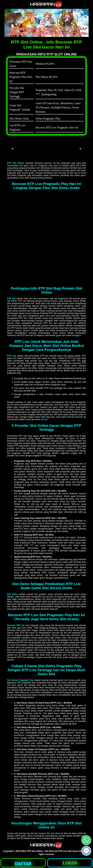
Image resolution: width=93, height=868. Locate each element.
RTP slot (11, 299)
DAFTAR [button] (23, 864)
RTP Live (12, 356)
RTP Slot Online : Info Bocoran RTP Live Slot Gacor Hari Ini (57, 851)
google (44, 419)
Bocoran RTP (14, 625)
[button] (13, 149)
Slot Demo (12, 594)
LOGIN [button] (70, 863)
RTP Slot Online (16, 163)
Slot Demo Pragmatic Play (20, 680)
